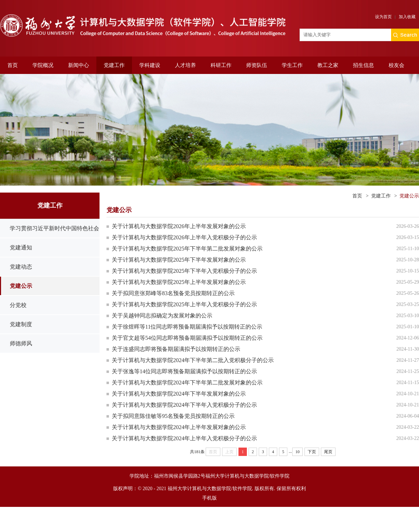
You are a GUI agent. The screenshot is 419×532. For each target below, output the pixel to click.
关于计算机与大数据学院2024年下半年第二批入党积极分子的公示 (193, 360)
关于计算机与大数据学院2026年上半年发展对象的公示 (179, 226)
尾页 (328, 452)
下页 (312, 452)
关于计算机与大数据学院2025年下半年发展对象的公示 (179, 260)
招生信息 (363, 65)
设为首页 (383, 17)
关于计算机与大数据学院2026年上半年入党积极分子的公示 (184, 237)
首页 (13, 65)
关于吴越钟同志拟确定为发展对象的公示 (162, 316)
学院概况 (43, 65)
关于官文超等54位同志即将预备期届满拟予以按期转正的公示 (187, 338)
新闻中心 (79, 65)
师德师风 (21, 343)
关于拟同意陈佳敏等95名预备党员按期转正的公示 (173, 416)
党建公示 (21, 286)
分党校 (18, 305)
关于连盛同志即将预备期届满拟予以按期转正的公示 (176, 349)
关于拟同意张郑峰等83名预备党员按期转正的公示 (173, 293)
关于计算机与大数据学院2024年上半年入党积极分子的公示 (184, 438)
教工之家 (328, 65)
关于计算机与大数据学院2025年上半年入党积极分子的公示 (184, 304)
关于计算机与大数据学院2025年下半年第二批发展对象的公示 (187, 249)
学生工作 (292, 65)
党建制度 (21, 324)
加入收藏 (407, 17)
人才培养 (185, 65)
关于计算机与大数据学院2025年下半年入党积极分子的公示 (184, 271)
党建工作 (114, 65)
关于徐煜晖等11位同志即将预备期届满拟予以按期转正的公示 (187, 327)
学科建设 (150, 65)
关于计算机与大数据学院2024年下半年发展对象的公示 (179, 394)
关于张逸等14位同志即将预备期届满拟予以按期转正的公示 (184, 371)
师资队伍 (257, 65)
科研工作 (221, 65)
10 (297, 452)
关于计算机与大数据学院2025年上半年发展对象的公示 (179, 282)
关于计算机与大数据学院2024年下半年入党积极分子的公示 (184, 405)
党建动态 (21, 267)
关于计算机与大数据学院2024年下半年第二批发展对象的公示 (187, 383)
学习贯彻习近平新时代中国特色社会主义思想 (54, 238)
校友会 (396, 65)
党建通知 (21, 248)
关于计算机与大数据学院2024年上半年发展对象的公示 (179, 427)
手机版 (209, 498)
